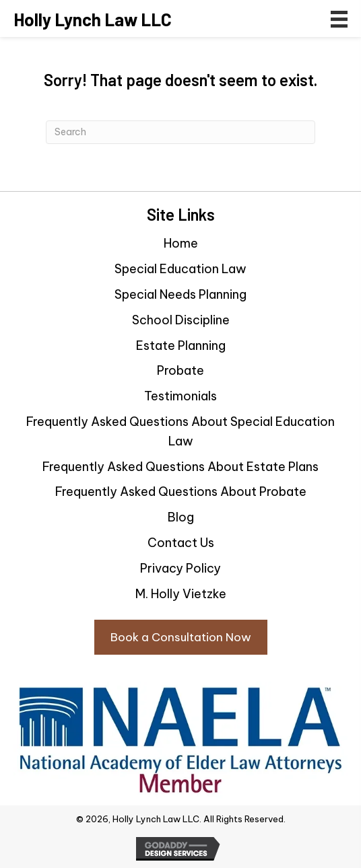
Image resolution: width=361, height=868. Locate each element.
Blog (181, 517)
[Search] (180, 132)
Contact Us (181, 543)
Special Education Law (180, 269)
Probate (180, 370)
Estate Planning (181, 346)
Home (181, 243)
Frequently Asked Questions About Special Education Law (180, 431)
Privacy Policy (180, 568)
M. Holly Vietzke (181, 594)
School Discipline (181, 320)
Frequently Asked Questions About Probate (181, 492)
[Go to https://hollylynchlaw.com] (93, 19)
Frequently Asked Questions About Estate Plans (180, 467)
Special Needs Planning (180, 294)
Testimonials (180, 396)
